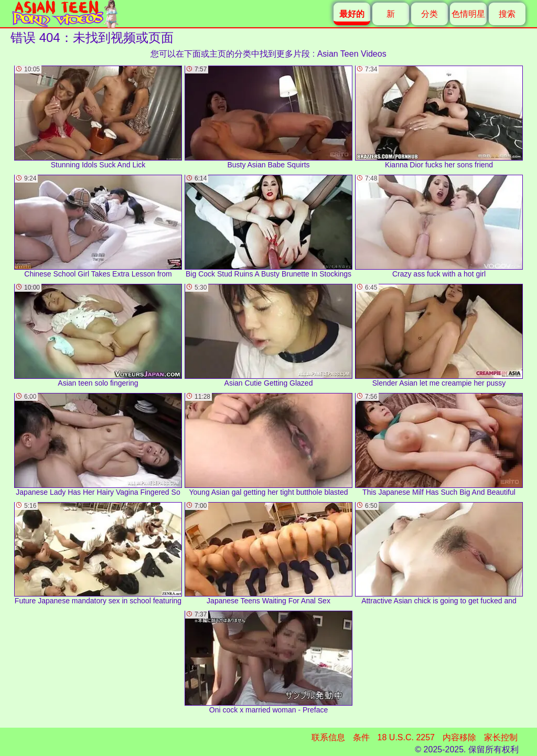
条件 (361, 737)
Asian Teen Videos (352, 54)
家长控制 (501, 737)
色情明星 (468, 14)
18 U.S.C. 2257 (406, 737)
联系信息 (328, 737)
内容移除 (459, 737)
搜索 (507, 14)
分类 (429, 14)
